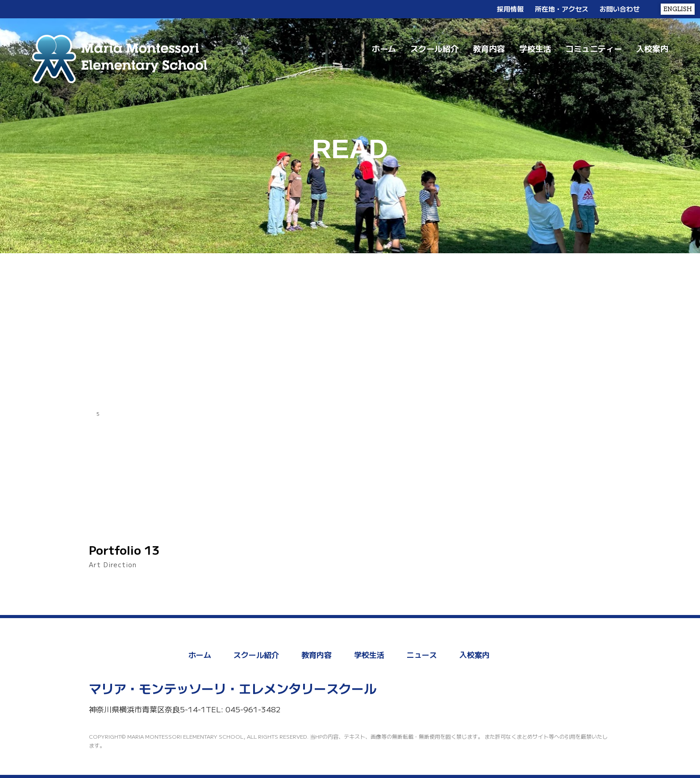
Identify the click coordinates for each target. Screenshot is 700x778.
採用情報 (510, 9)
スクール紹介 (434, 48)
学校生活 (535, 48)
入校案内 (652, 48)
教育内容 (489, 48)
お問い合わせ (620, 9)
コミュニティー (594, 48)
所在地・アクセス (562, 9)
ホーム (384, 48)
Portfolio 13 (124, 550)
